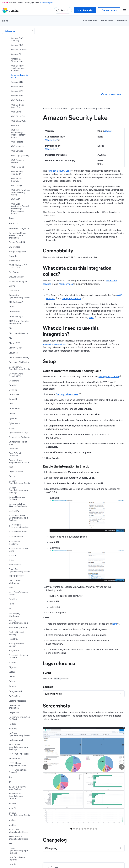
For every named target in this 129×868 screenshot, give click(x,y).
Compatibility (58, 250)
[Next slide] (122, 767)
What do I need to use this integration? (71, 331)
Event (47, 673)
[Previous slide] (46, 767)
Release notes (90, 20)
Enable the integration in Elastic (66, 466)
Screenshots (56, 705)
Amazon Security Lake (59, 171)
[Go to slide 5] (82, 829)
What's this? (51, 140)
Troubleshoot (107, 20)
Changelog (55, 839)
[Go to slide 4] (80, 829)
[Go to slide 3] (77, 829)
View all (108, 131)
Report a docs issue (111, 94)
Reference (122, 20)
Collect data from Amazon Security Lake (72, 371)
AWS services (66, 284)
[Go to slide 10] (96, 829)
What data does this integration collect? (77, 271)
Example (48, 686)
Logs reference (59, 663)
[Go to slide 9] (94, 829)
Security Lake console (67, 394)
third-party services (72, 298)
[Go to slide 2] (74, 829)
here (115, 624)
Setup (49, 361)
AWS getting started (109, 376)
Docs (5, 21)
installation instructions (54, 344)
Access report (47, 3)
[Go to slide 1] (71, 829)
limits (91, 317)
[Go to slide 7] (88, 829)
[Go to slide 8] (91, 829)
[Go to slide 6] (85, 829)
